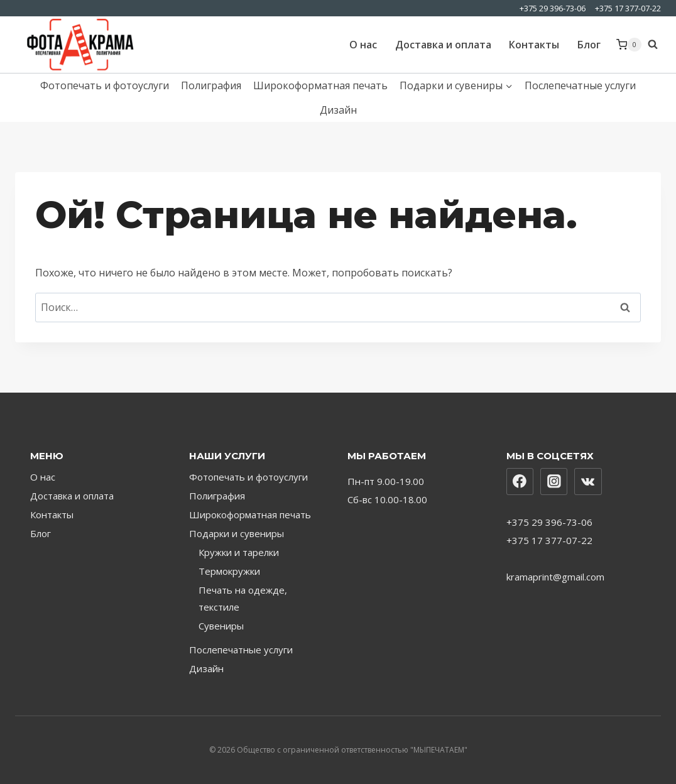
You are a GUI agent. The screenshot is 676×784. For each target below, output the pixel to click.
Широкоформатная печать (320, 85)
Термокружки (229, 571)
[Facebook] (520, 482)
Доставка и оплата (443, 45)
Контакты (534, 45)
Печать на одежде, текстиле (243, 598)
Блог (589, 45)
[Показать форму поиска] (654, 45)
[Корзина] (629, 45)
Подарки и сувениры (237, 533)
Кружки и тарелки (239, 552)
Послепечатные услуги (580, 85)
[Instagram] (554, 482)
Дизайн (338, 110)
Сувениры (221, 626)
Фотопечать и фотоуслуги (105, 85)
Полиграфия (211, 85)
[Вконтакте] (588, 482)
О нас (363, 45)
